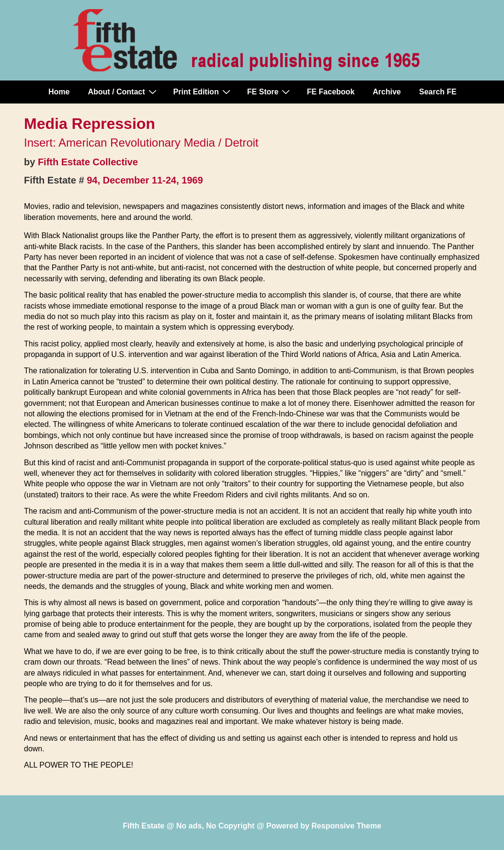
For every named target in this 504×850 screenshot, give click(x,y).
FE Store (270, 92)
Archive (387, 92)
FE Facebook (331, 92)
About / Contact (123, 92)
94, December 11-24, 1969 (145, 180)
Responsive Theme (346, 826)
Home (59, 92)
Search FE (438, 92)
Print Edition (203, 92)
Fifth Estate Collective (88, 162)
